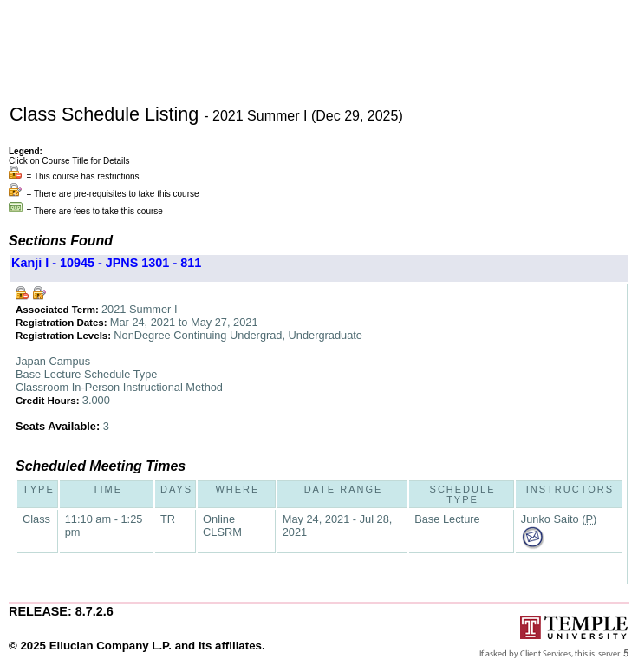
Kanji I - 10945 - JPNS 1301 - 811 (106, 263)
